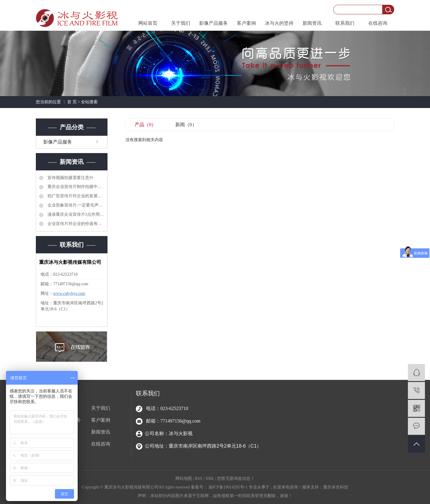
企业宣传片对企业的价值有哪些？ (75, 224)
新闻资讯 (312, 23)
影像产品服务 (214, 23)
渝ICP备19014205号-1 (228, 487)
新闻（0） (186, 125)
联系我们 (345, 23)
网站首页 (148, 23)
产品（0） (145, 125)
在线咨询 (378, 23)
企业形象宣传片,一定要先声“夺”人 (75, 205)
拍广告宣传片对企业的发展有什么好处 (75, 196)
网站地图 (184, 478)
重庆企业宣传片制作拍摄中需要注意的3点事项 (75, 187)
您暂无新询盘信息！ (236, 478)
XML (210, 478)
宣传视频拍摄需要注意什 (70, 178)
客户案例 (246, 23)
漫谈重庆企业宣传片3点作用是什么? (75, 214)
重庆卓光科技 (336, 487)
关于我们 (181, 23)
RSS (198, 478)
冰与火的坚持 (279, 23)
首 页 (72, 102)
